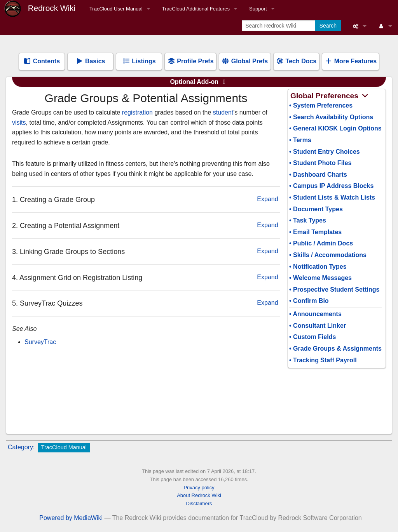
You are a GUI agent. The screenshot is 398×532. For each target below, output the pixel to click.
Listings (139, 61)
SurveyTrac (40, 342)
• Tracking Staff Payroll (323, 360)
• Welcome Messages (320, 278)
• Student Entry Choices (325, 152)
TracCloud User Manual (116, 9)
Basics (90, 61)
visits (19, 123)
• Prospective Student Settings (334, 289)
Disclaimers (199, 503)
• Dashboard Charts (318, 175)
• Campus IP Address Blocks (331, 186)
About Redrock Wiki (199, 495)
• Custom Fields (312, 337)
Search (328, 26)
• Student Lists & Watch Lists (332, 197)
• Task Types (308, 220)
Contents (42, 61)
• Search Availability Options (331, 117)
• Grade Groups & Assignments (335, 349)
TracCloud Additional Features (196, 9)
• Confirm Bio (309, 301)
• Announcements (315, 314)
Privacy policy (199, 488)
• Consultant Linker (318, 326)
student (223, 112)
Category (20, 447)
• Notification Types (318, 267)
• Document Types (316, 209)
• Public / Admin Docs (321, 243)
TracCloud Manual (64, 447)
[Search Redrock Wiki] (279, 26)
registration (137, 112)
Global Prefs (245, 61)
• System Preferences (321, 105)
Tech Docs (296, 61)
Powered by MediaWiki (71, 518)
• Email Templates (315, 232)
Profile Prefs (191, 61)
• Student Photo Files (320, 163)
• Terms (300, 140)
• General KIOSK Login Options (335, 128)
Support (258, 9)
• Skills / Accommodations (328, 255)
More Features (351, 61)
